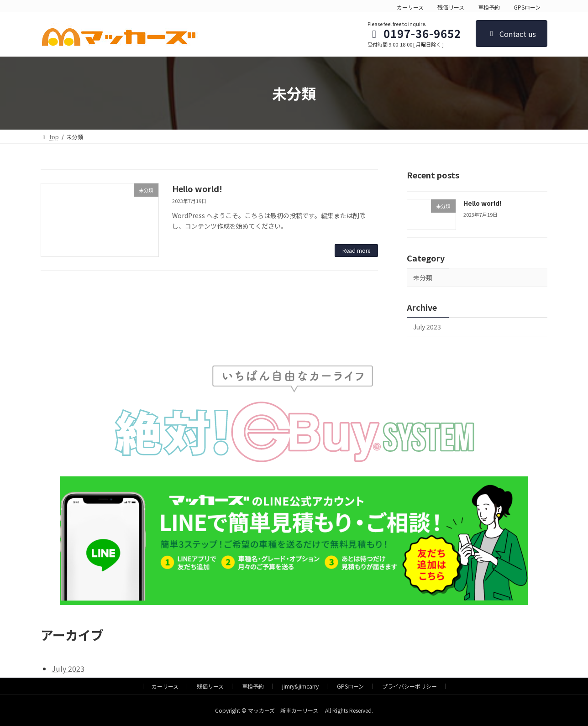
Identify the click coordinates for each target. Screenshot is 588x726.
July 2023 (427, 327)
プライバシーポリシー (409, 686)
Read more (356, 250)
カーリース (410, 7)
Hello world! (197, 188)
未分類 (423, 277)
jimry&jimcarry (300, 686)
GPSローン (527, 7)
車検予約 (489, 7)
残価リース (451, 7)
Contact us (512, 34)
